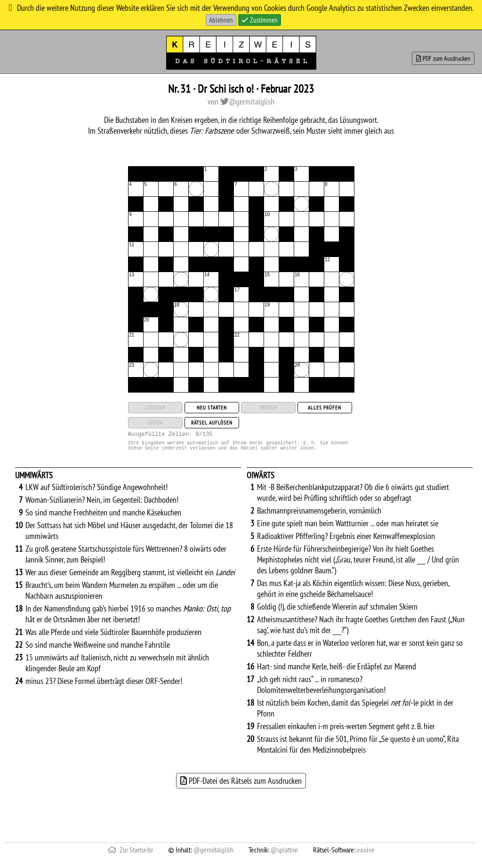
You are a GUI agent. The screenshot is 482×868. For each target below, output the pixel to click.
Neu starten (212, 408)
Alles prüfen (325, 408)
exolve (366, 854)
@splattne (284, 854)
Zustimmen (260, 20)
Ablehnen (221, 20)
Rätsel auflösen (212, 423)
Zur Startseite (131, 854)
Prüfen (268, 408)
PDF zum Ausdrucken (443, 58)
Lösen (155, 423)
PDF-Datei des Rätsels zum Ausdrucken (241, 785)
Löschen (155, 408)
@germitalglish (247, 101)
